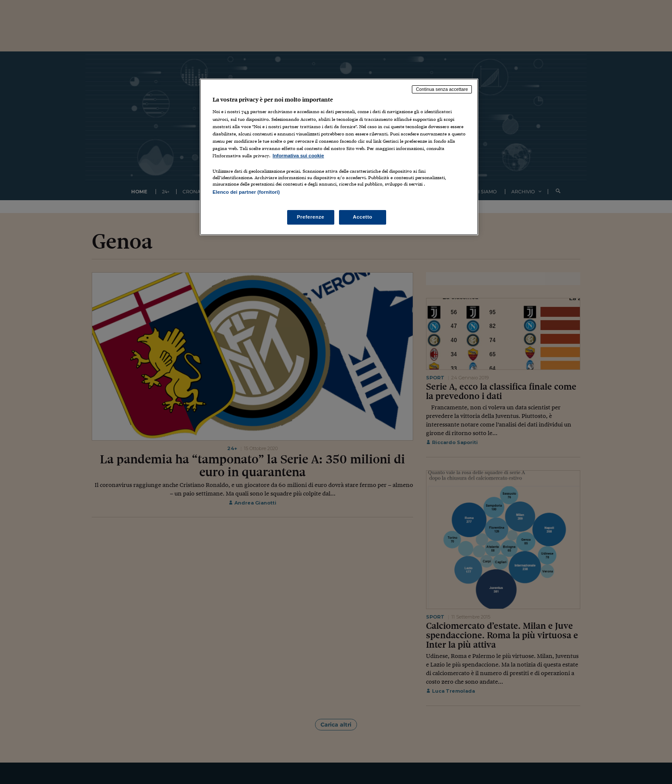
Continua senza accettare (442, 89)
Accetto (363, 217)
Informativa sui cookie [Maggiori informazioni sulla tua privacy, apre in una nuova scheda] (298, 156)
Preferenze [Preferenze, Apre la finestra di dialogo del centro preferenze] (311, 217)
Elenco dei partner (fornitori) (246, 192)
